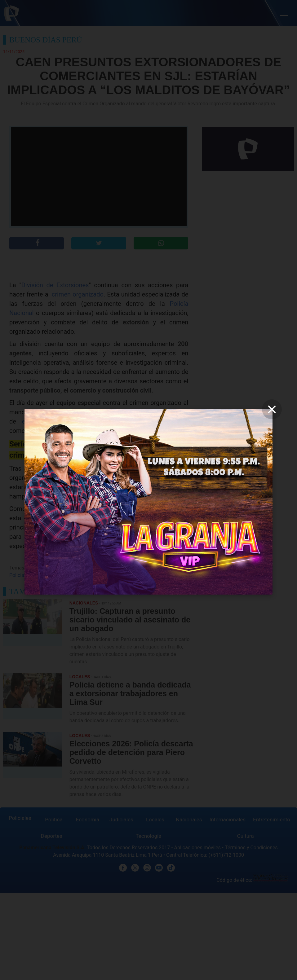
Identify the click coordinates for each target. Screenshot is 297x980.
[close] (272, 409)
